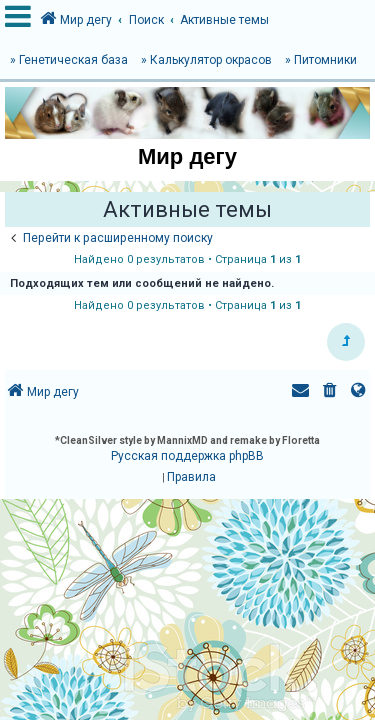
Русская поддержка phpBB (187, 456)
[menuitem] (330, 392)
